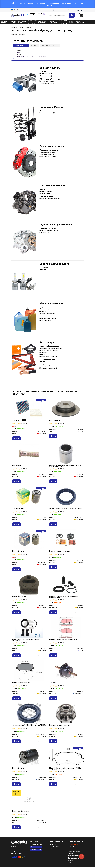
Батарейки (43, 352)
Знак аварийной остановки (48, 366)
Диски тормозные (46, 83)
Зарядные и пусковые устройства (51, 348)
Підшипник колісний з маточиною (60, 726)
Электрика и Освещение (54, 264)
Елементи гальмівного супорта (60, 551)
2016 (31, 56)
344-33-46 (35, 14)
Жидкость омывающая (47, 313)
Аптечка (42, 362)
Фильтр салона (45, 76)
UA (13, 10)
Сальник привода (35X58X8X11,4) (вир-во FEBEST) (29, 726)
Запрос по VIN (36, 851)
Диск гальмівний (55, 420)
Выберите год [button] (21, 45)
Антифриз (43, 311)
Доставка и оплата (59, 10)
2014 (23, 56)
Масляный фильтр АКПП (48, 231)
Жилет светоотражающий (48, 368)
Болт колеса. (17, 465)
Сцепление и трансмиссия (56, 225)
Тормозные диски (46, 154)
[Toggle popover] (82, 857)
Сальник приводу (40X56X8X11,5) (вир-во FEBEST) (66, 508)
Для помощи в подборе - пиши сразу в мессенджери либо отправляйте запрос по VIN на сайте (48, 4)
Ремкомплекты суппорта (48, 156)
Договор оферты (74, 859)
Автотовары (47, 342)
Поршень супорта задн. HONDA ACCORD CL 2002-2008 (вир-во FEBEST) (65, 466)
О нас (70, 864)
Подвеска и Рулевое (52, 107)
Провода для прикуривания (49, 350)
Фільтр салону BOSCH (20, 420)
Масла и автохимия (51, 303)
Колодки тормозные (46, 81)
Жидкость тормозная (47, 309)
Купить (17, 438)
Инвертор (43, 354)
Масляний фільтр (18, 551)
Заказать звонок (36, 848)
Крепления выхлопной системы (50, 199)
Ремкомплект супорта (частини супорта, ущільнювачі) (26, 640)
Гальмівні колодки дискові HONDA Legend (63, 640)
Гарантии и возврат (75, 852)
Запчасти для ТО (50, 68)
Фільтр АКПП (54, 683)
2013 (18, 56)
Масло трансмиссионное (48, 318)
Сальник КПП (44, 233)
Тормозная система (52, 146)
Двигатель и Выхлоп (52, 185)
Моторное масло (45, 320)
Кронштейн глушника (19, 597)
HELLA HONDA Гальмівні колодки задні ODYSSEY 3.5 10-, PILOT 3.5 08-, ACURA (65, 770)
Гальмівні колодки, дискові (21, 683)
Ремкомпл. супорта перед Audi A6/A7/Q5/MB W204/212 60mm (64, 597)
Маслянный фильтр (46, 74)
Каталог (71, 861)
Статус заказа (73, 845)
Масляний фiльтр (18, 769)
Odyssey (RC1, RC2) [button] (50, 45)
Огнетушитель (44, 364)
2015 (27, 56)
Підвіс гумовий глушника (20, 812)
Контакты (71, 10)
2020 (18, 52)
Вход (80, 10)
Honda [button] (34, 45)
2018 (40, 56)
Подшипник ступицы (46, 113)
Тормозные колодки (46, 152)
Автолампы (43, 270)
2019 (45, 56)
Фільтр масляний (18, 508)
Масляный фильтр (46, 191)
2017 (36, 56)
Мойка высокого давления (48, 357)
